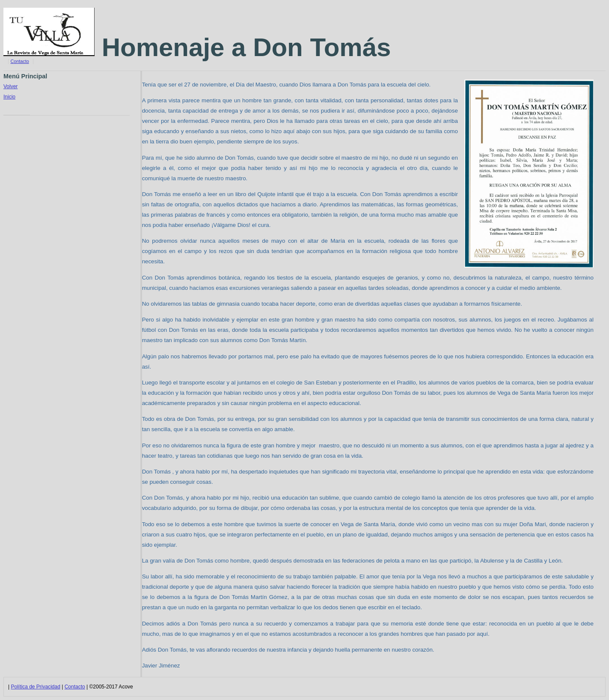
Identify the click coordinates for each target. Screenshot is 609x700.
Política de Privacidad (35, 687)
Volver (10, 86)
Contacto (19, 61)
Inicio (9, 97)
